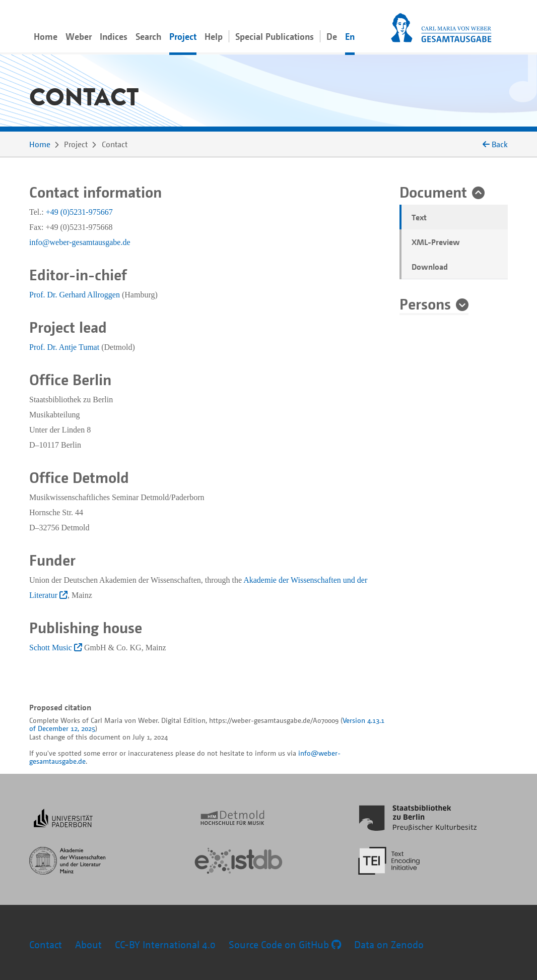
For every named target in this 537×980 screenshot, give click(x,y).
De (332, 36)
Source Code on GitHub (285, 944)
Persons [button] (425, 303)
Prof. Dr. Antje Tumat (64, 347)
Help (214, 36)
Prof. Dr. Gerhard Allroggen (75, 295)
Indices (114, 36)
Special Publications (275, 36)
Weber (79, 36)
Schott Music (56, 648)
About (88, 944)
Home (46, 36)
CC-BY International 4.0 (165, 944)
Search (148, 36)
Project (183, 36)
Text (419, 217)
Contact (46, 944)
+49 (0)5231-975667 (79, 212)
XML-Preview (436, 242)
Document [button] (433, 192)
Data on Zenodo (389, 944)
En (350, 36)
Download (430, 267)
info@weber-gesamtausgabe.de (80, 242)
